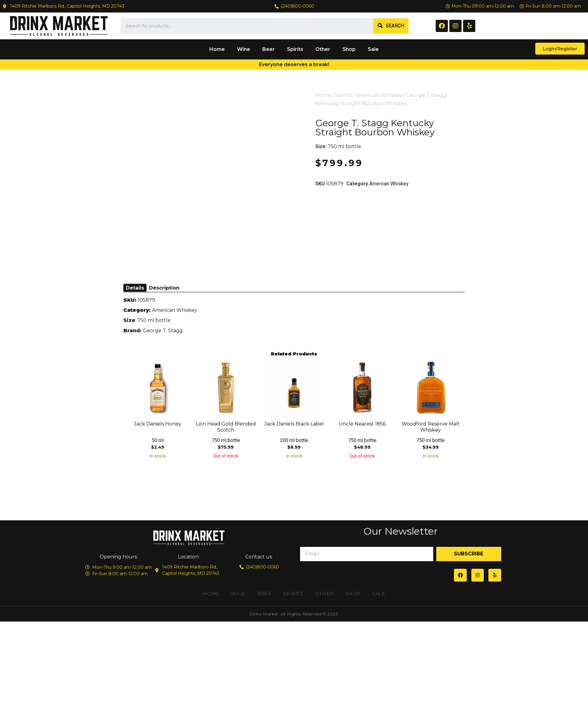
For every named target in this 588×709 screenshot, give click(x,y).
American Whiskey (379, 95)
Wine (244, 49)
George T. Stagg (163, 331)
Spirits (295, 49)
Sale (373, 49)
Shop (349, 49)
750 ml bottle (344, 146)
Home (217, 49)
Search (395, 26)
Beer (269, 49)
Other (323, 49)
